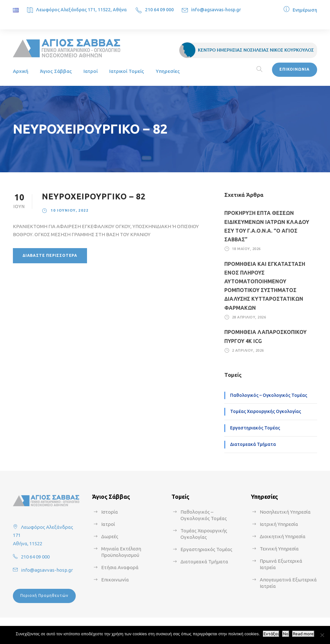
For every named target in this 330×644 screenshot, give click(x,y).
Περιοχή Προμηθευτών (44, 595)
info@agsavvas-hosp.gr (216, 10)
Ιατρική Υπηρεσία (279, 524)
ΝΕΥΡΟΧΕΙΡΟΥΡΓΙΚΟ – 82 (94, 196)
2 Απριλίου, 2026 (248, 350)
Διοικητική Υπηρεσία (283, 536)
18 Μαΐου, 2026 (246, 249)
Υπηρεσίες (168, 71)
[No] (322, 635)
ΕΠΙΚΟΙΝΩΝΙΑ (295, 69)
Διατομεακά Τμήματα (253, 444)
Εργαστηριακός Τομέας (255, 428)
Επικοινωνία (115, 580)
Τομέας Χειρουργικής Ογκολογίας (266, 411)
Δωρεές (110, 536)
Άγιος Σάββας (56, 71)
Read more (303, 634)
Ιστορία (110, 512)
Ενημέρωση (305, 10)
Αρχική (21, 71)
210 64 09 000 (159, 10)
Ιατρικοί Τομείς (127, 71)
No (286, 634)
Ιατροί (91, 71)
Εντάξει (271, 634)
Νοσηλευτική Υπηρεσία (285, 512)
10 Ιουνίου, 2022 (70, 210)
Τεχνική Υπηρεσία (279, 549)
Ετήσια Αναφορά (120, 567)
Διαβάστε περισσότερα (50, 255)
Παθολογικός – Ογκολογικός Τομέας (269, 395)
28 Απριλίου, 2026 (249, 317)
